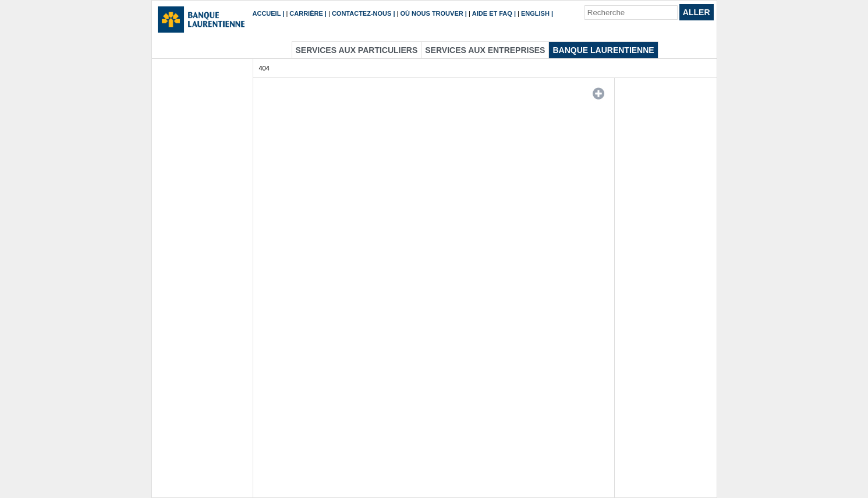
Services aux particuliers (357, 50)
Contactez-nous (362, 13)
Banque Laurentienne (603, 50)
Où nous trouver (432, 13)
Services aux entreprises (485, 50)
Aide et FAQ (492, 13)
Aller (697, 12)
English (535, 13)
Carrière (306, 13)
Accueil (267, 13)
